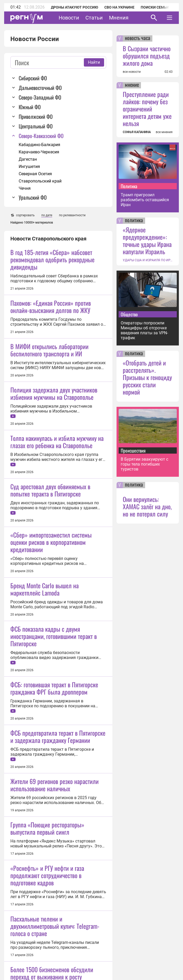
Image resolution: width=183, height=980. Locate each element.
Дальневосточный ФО (40, 88)
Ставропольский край (40, 181)
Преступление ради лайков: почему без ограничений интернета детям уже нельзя (147, 109)
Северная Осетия (35, 174)
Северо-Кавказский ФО (41, 136)
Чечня (25, 188)
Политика (129, 186)
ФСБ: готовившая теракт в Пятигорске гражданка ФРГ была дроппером (54, 819)
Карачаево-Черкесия (39, 152)
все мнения (164, 132)
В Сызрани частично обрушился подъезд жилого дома (147, 56)
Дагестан (28, 159)
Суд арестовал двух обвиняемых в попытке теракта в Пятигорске (50, 534)
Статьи (94, 18)
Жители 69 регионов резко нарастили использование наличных (55, 916)
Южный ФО (30, 107)
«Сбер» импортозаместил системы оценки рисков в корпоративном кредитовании (51, 629)
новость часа (138, 38)
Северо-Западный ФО (40, 97)
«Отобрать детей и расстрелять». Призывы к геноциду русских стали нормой (147, 377)
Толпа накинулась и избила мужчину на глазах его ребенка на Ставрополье (57, 485)
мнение (132, 85)
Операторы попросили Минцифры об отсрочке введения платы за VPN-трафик (144, 330)
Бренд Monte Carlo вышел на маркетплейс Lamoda (45, 676)
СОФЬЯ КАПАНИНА (137, 132)
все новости (132, 72)
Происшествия (133, 450)
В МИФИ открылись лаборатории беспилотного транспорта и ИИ (49, 350)
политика (134, 221)
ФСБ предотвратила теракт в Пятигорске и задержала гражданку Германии (58, 867)
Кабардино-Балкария (39, 145)
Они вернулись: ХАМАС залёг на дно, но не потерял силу (147, 506)
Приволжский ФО (36, 116)
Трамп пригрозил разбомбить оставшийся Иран (145, 200)
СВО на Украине (119, 7)
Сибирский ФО (33, 78)
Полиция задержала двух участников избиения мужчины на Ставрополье (54, 437)
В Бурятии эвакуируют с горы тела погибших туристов (144, 464)
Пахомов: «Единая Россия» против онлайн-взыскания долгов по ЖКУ (51, 306)
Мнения (119, 18)
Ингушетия (29, 166)
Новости (69, 18)
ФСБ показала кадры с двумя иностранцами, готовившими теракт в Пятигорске (54, 723)
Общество (129, 314)
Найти (94, 62)
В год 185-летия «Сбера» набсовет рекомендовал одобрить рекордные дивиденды (52, 259)
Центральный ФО (36, 126)
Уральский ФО (33, 197)
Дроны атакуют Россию (74, 7)
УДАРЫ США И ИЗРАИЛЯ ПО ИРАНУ (148, 260)
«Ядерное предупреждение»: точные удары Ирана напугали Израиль (147, 240)
